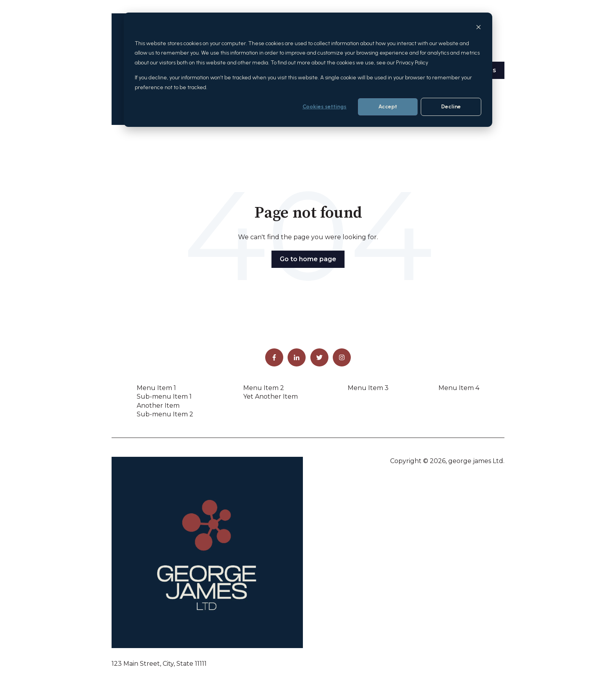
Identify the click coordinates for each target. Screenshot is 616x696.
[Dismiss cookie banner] (478, 28)
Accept (388, 107)
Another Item (158, 406)
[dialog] (308, 70)
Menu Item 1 (156, 388)
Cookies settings (324, 107)
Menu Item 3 (368, 388)
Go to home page (308, 259)
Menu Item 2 (264, 388)
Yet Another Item (270, 397)
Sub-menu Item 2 (165, 414)
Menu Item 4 (459, 388)
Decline (451, 107)
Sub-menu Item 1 (164, 397)
